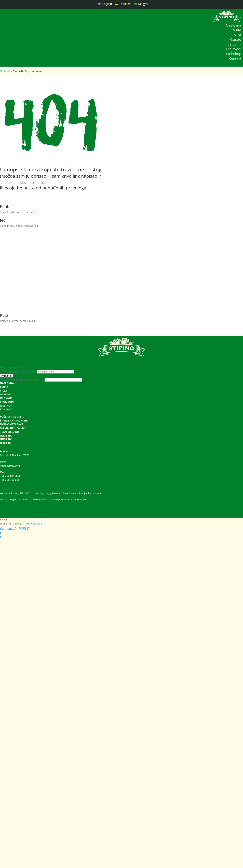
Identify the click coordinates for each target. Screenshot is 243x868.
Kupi (4, 315)
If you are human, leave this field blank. (22, 380)
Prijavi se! (6, 376)
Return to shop (33, 524)
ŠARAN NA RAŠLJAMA (14, 421)
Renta (236, 30)
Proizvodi (234, 49)
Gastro (236, 40)
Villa (238, 35)
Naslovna (234, 25)
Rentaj (6, 206)
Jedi (3, 220)
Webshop (234, 54)
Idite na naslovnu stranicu (24, 183)
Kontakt (235, 58)
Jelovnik (235, 44)
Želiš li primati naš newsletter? (18, 372)
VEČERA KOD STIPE (12, 417)
